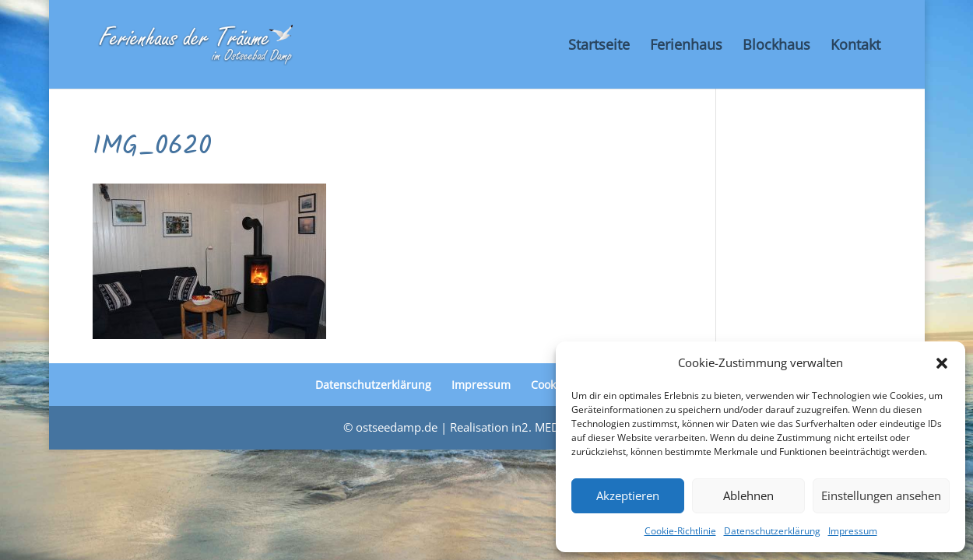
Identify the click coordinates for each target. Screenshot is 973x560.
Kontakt (855, 46)
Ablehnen (748, 495)
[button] (942, 363)
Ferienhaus (686, 46)
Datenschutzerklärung (772, 531)
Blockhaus (776, 46)
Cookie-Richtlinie (680, 531)
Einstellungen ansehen (881, 495)
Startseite (599, 46)
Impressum (853, 531)
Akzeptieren (628, 495)
